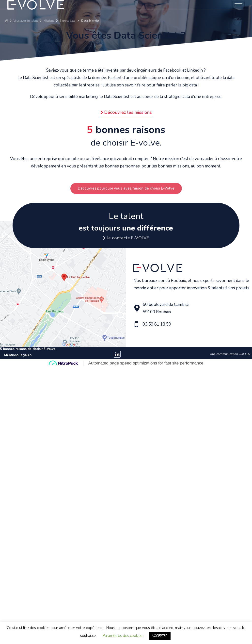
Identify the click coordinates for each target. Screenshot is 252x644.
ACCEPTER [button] (160, 636)
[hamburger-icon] (238, 5)
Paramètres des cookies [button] (123, 636)
